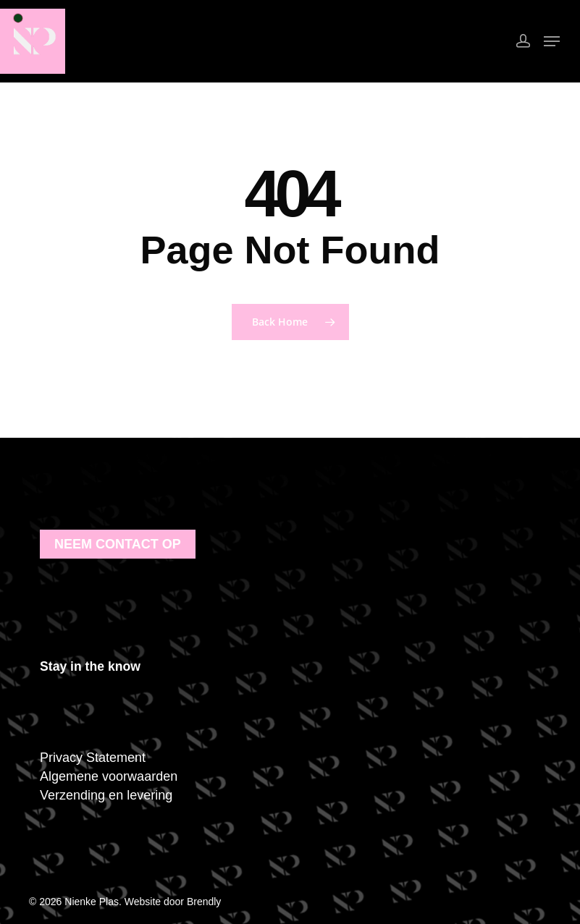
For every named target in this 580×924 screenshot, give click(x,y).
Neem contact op (118, 544)
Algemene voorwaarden (109, 776)
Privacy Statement (93, 758)
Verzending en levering (106, 795)
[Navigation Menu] (552, 41)
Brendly (204, 902)
